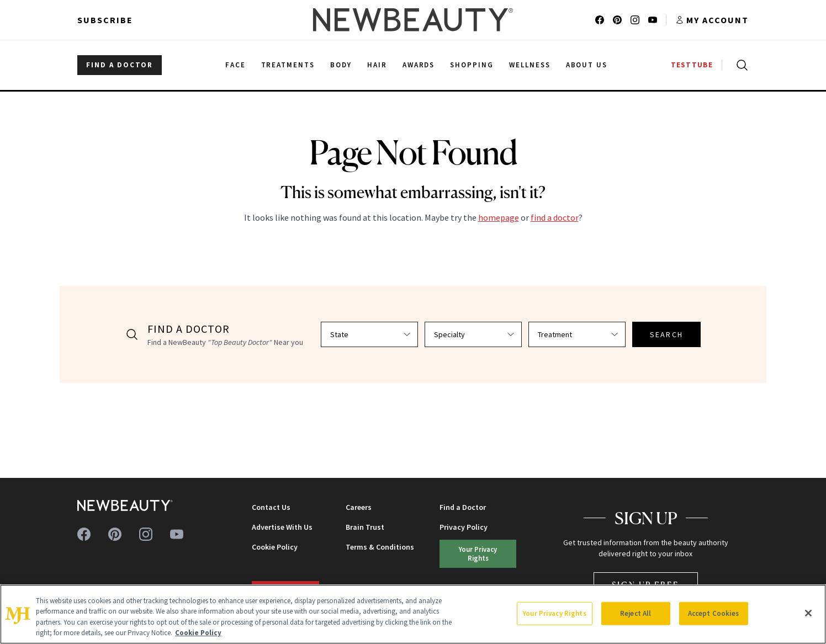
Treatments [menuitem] (288, 65)
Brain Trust (365, 527)
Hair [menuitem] (377, 65)
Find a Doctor (463, 507)
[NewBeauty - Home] (413, 20)
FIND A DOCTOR (120, 65)
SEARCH (666, 334)
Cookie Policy (275, 547)
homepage (499, 217)
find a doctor (555, 217)
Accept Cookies (714, 613)
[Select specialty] (473, 334)
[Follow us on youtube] (653, 20)
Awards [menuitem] (419, 65)
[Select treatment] (577, 334)
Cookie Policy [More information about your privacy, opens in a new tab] (198, 633)
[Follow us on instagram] (635, 20)
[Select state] (369, 334)
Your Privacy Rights (478, 553)
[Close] (808, 613)
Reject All (636, 613)
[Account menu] (712, 20)
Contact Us (271, 507)
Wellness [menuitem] (530, 65)
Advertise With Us (282, 527)
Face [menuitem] (235, 65)
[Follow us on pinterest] (617, 20)
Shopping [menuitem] (472, 65)
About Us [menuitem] (587, 65)
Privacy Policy (464, 527)
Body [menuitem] (341, 65)
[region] (413, 614)
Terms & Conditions (380, 547)
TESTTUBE (692, 65)
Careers (359, 507)
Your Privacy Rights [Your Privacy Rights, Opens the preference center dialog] (554, 613)
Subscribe (105, 20)
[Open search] (740, 65)
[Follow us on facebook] (600, 20)
